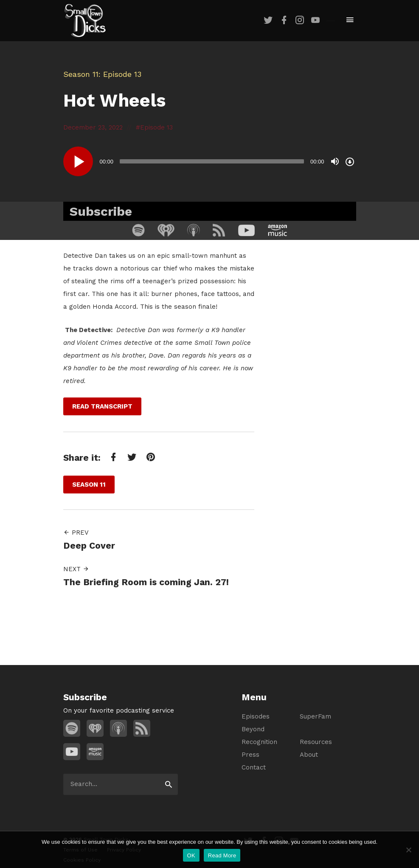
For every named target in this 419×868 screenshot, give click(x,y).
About (309, 755)
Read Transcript (102, 406)
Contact (254, 767)
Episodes (256, 716)
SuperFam (315, 716)
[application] (210, 161)
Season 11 (81, 74)
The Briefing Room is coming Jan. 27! (146, 582)
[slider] (212, 161)
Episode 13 (156, 127)
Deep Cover (89, 545)
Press (250, 755)
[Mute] (335, 161)
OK (191, 855)
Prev (76, 533)
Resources (316, 742)
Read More (222, 855)
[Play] (78, 161)
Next (76, 569)
